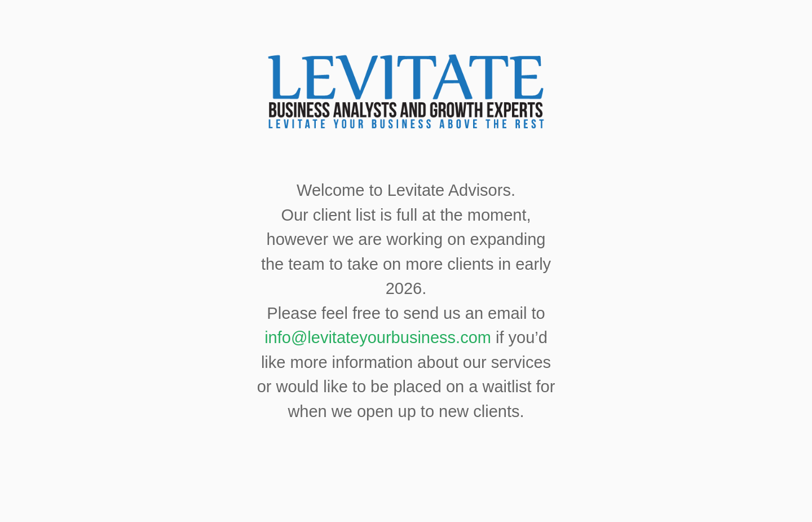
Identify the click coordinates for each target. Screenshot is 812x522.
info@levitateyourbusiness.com (378, 337)
